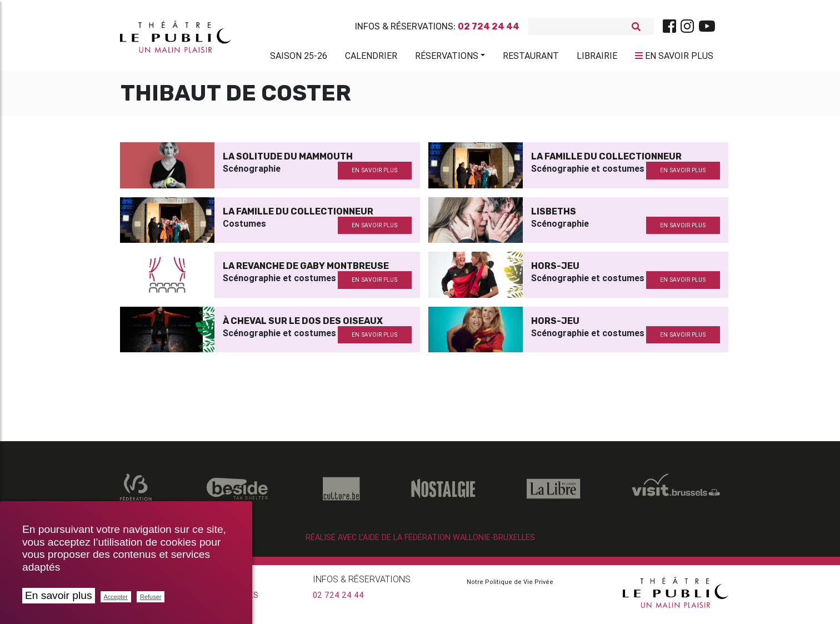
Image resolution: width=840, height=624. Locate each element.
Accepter (116, 597)
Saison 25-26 (299, 58)
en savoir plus (374, 175)
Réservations (447, 58)
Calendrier (371, 58)
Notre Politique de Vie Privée (510, 586)
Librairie (597, 58)
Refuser (151, 597)
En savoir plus (59, 595)
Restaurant (531, 58)
